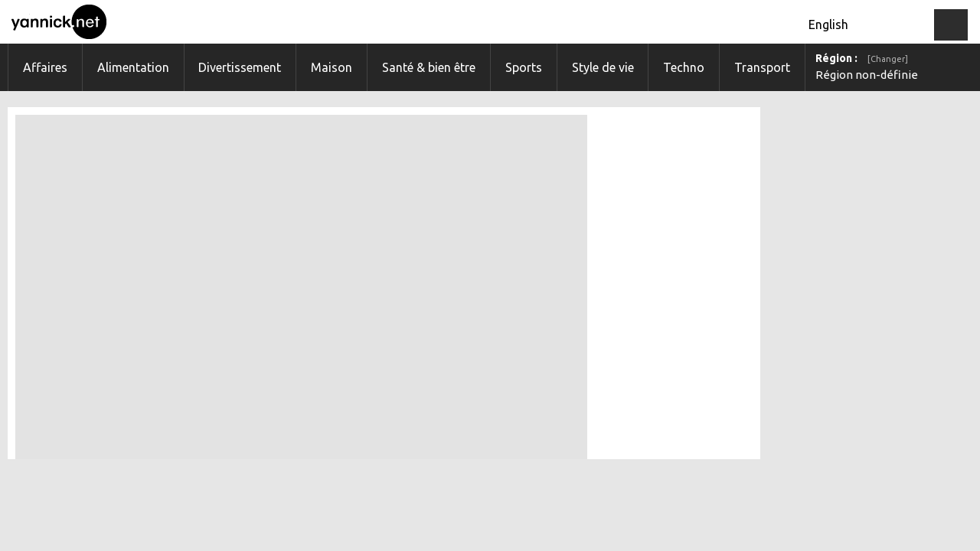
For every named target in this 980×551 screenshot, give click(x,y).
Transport (762, 67)
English (828, 24)
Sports (524, 67)
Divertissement (240, 67)
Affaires (45, 67)
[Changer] (888, 59)
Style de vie (603, 67)
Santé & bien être (429, 67)
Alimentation (133, 67)
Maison (332, 67)
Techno (684, 67)
